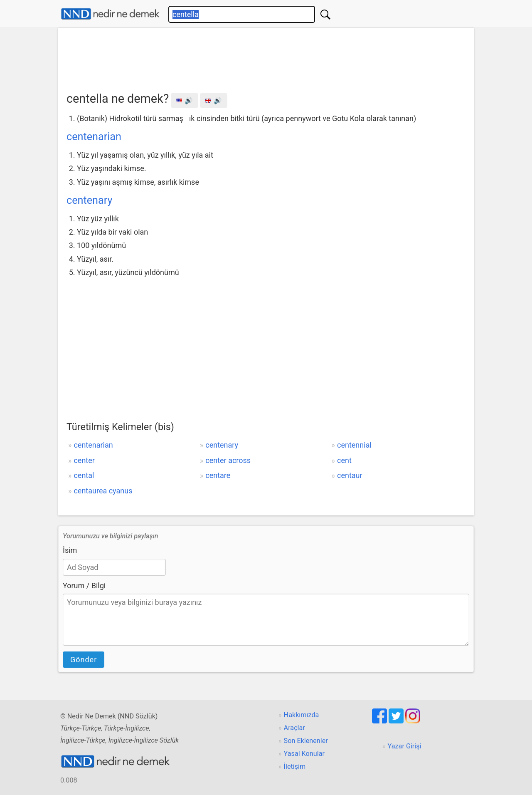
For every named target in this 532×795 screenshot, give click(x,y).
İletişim (295, 767)
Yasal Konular (304, 754)
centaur (350, 475)
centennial (354, 445)
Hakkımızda (302, 715)
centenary (89, 200)
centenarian (94, 137)
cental (84, 475)
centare (218, 475)
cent (344, 460)
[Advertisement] (266, 57)
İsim (70, 550)
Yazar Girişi (405, 746)
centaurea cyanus (103, 491)
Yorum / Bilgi (84, 586)
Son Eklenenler (306, 741)
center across (228, 460)
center (84, 460)
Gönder (84, 660)
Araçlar (294, 728)
